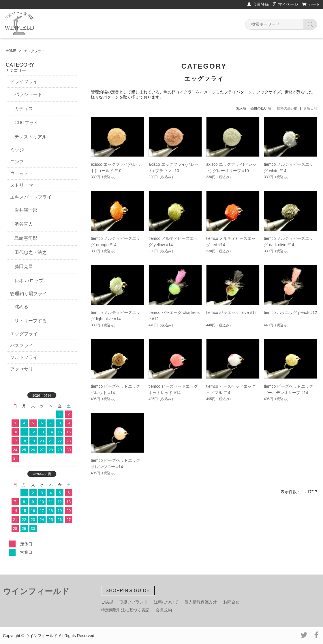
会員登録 (261, 4)
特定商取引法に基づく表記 (125, 610)
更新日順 (310, 108)
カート (314, 4)
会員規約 (164, 610)
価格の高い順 (287, 108)
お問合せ (231, 602)
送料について (166, 602)
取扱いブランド (134, 602)
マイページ (288, 4)
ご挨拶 (107, 602)
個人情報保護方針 (201, 602)
